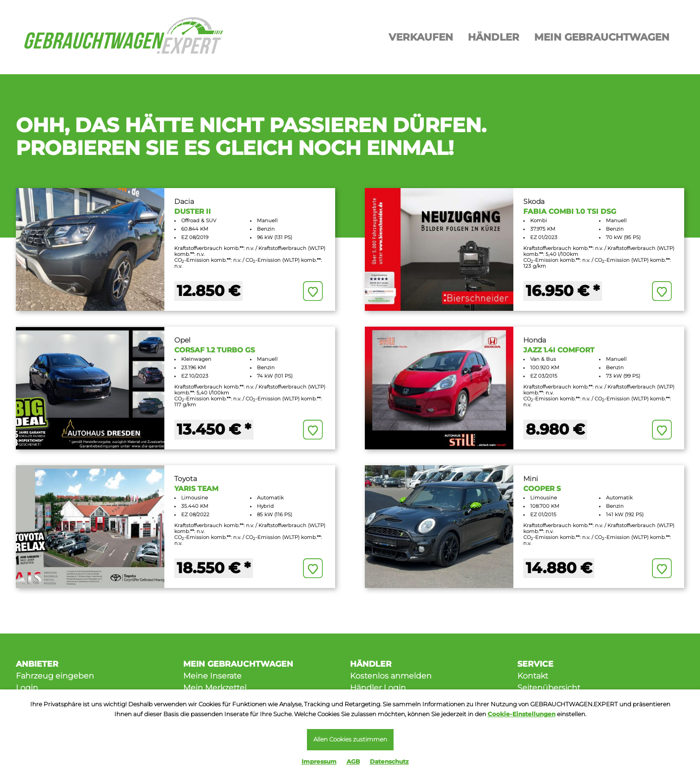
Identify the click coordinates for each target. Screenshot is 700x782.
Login (27, 688)
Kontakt (533, 676)
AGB (353, 761)
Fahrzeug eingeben (55, 676)
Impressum (319, 761)
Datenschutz (389, 761)
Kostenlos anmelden (391, 676)
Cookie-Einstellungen (522, 713)
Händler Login (378, 688)
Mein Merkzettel (215, 688)
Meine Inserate (212, 676)
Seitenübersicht (549, 688)
